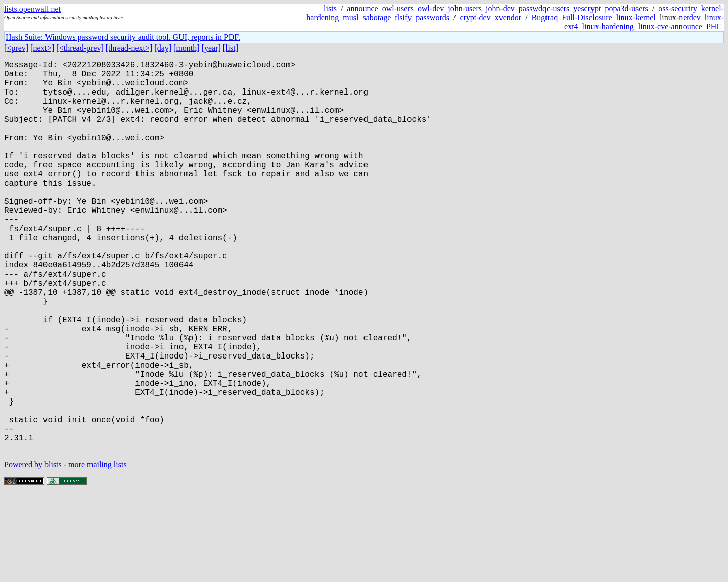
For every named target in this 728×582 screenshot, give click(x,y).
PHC (714, 27)
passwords (433, 17)
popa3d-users (626, 8)
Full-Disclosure (587, 17)
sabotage (377, 17)
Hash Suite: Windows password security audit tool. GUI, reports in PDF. (123, 37)
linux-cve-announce (670, 27)
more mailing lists (98, 551)
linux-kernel (636, 17)
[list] (231, 48)
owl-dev (431, 8)
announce (362, 8)
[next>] (42, 48)
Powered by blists (33, 551)
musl (351, 17)
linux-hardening (608, 27)
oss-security (677, 8)
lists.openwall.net (32, 9)
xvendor (508, 17)
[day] (163, 48)
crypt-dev (475, 17)
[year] (211, 48)
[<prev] (16, 48)
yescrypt (587, 8)
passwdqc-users (544, 8)
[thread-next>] (129, 48)
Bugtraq (545, 17)
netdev (690, 17)
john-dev (500, 8)
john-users (465, 8)
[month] (187, 48)
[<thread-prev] (80, 48)
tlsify (403, 17)
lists (330, 8)
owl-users (398, 8)
